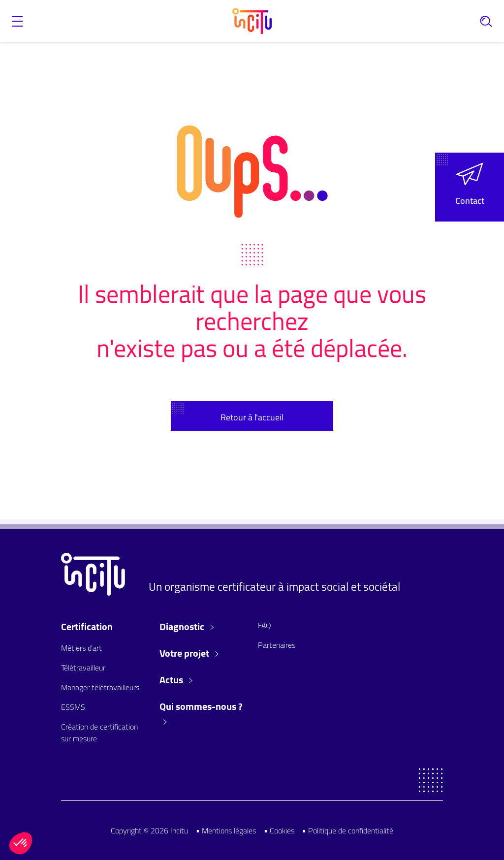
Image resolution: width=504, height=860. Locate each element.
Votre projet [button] (189, 653)
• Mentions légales (226, 830)
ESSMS (73, 707)
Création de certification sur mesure (99, 733)
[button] (17, 21)
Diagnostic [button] (187, 627)
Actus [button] (176, 680)
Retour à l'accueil (252, 417)
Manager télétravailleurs (100, 687)
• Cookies (279, 830)
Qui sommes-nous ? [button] (201, 712)
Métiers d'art (81, 648)
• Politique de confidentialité (348, 830)
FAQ (265, 625)
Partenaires (277, 645)
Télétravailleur (83, 668)
